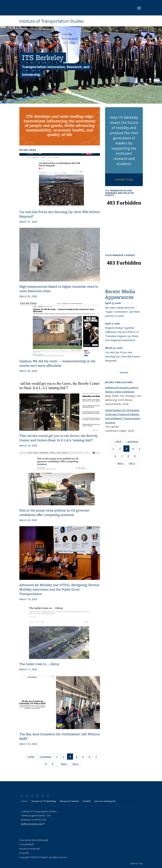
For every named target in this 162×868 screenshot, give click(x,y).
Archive (124, 372)
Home (24, 801)
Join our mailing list (105, 801)
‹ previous (46, 757)
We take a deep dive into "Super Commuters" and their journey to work (122, 312)
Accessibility (26, 844)
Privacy (24, 853)
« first (32, 757)
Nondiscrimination (29, 849)
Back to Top (137, 863)
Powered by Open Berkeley (34, 840)
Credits (87, 801)
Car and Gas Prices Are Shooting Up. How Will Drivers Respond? (123, 356)
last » (77, 764)
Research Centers (70, 801)
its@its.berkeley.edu (33, 824)
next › (65, 764)
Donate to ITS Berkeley (44, 801)
